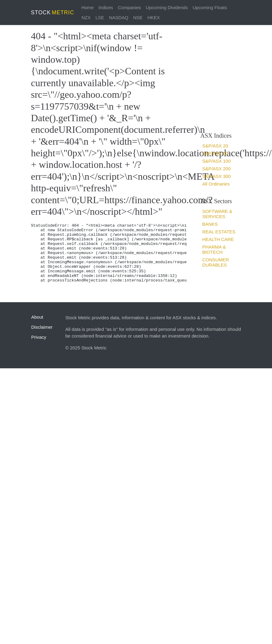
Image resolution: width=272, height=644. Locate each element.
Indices (106, 7)
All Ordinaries (216, 184)
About (37, 317)
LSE (100, 18)
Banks (210, 224)
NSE (138, 18)
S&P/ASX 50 (215, 153)
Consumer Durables (216, 262)
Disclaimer (42, 327)
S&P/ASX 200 (216, 169)
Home (87, 7)
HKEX (154, 18)
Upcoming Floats (210, 7)
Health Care (218, 239)
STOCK (53, 12)
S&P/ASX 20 (215, 146)
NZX (86, 18)
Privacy (39, 337)
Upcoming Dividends (167, 7)
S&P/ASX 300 (216, 176)
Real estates (219, 232)
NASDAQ (119, 18)
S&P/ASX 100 (216, 161)
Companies (129, 7)
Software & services (217, 214)
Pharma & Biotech (214, 249)
